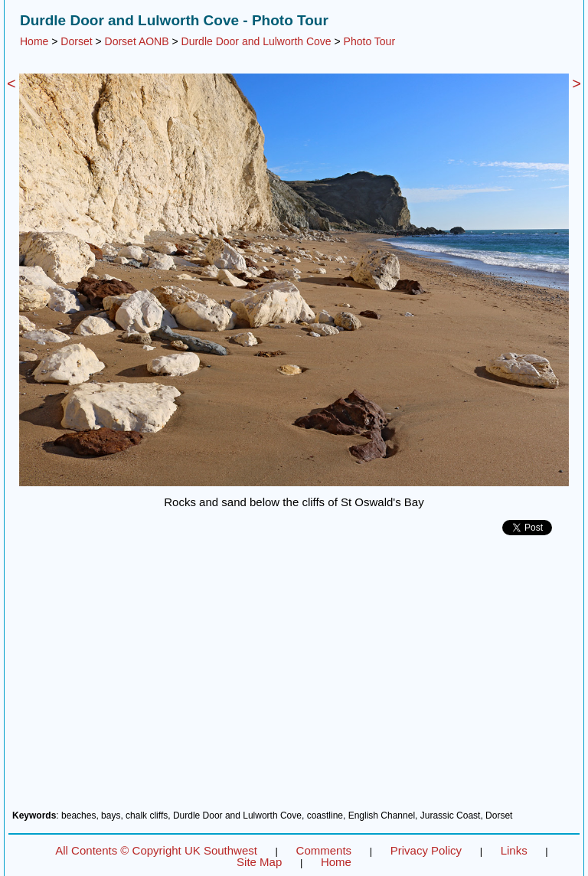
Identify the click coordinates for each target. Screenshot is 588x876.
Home (34, 41)
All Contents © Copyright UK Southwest (156, 850)
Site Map (259, 862)
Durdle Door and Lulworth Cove (256, 41)
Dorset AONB (137, 41)
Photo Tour (369, 41)
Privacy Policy (426, 850)
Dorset (76, 41)
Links (514, 850)
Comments (324, 850)
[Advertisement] (294, 678)
